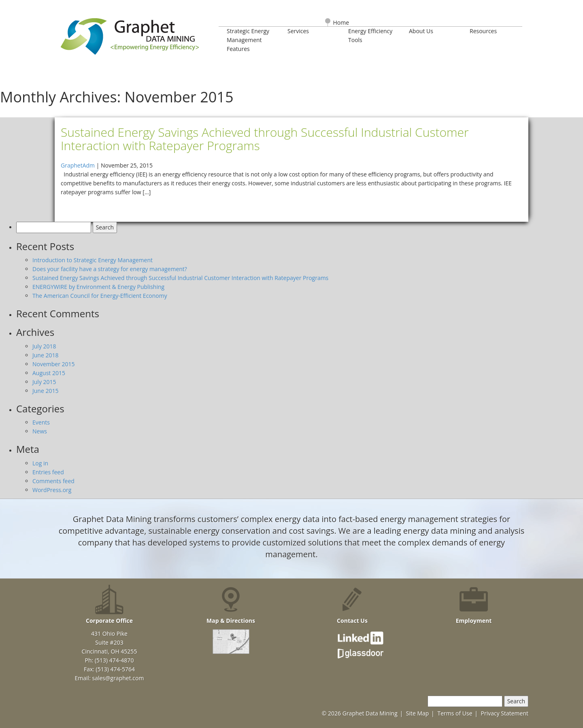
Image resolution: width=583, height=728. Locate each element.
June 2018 (45, 355)
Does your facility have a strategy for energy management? (110, 269)
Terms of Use (455, 713)
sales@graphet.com (118, 678)
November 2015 (54, 364)
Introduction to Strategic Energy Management (93, 260)
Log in (40, 463)
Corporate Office (109, 605)
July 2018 (44, 346)
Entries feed (48, 472)
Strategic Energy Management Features (248, 40)
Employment (474, 605)
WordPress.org (52, 490)
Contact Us (352, 605)
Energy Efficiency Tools (370, 35)
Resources (483, 31)
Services (298, 31)
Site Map (418, 713)
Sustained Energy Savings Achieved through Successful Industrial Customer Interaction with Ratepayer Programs (180, 278)
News (40, 431)
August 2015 (49, 373)
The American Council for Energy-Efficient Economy (100, 296)
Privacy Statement (504, 713)
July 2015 (44, 382)
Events (41, 422)
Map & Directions (231, 605)
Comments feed (53, 481)
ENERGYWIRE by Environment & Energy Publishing (98, 287)
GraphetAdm (78, 165)
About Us (421, 31)
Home (341, 22)
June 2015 (45, 391)
